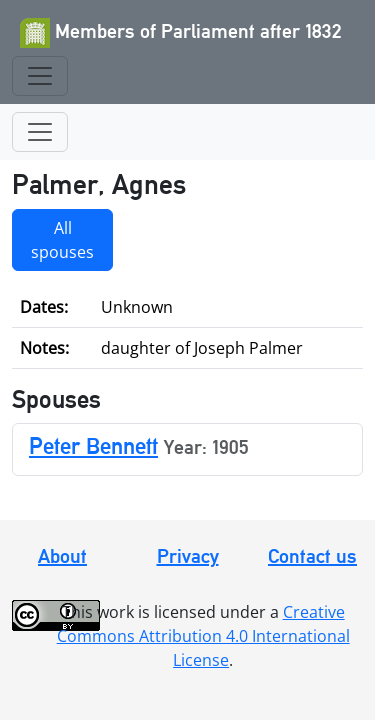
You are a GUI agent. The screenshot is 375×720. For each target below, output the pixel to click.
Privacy (188, 556)
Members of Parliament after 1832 (181, 33)
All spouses (62, 240)
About (62, 556)
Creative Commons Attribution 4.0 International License (203, 636)
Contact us (312, 556)
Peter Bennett (93, 445)
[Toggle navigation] (40, 76)
